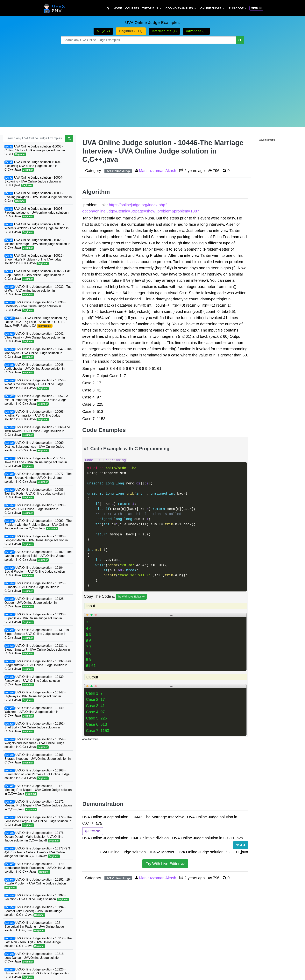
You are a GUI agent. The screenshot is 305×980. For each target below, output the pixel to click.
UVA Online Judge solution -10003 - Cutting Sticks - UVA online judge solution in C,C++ (35, 150)
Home (118, 8)
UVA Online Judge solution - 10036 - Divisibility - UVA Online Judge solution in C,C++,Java (35, 306)
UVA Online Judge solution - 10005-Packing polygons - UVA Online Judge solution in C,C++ (38, 197)
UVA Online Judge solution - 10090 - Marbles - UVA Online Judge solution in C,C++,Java (35, 509)
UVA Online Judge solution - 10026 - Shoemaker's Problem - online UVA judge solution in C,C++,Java (34, 260)
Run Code (236, 8)
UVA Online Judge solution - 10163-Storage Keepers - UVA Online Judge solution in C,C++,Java (38, 759)
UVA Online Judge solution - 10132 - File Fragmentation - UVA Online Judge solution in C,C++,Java (38, 665)
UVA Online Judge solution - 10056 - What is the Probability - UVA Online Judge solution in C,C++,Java (35, 384)
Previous (93, 831)
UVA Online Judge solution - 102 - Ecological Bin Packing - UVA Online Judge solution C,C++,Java (34, 927)
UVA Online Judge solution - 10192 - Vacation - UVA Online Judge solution (37, 897)
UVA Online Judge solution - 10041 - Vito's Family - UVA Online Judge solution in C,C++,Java (35, 338)
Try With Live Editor (131, 597)
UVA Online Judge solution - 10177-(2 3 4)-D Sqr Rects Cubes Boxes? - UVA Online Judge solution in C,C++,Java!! (37, 852)
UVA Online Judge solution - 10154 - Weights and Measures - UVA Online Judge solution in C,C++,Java (35, 743)
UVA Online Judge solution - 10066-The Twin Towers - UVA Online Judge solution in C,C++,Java (37, 431)
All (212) (103, 31)
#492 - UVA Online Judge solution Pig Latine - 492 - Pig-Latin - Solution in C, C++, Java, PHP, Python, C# (36, 322)
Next (241, 845)
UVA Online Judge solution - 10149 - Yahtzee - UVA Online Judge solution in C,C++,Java (35, 712)
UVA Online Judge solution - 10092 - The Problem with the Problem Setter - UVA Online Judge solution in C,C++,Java (38, 525)
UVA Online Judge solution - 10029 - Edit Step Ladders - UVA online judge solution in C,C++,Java (37, 275)
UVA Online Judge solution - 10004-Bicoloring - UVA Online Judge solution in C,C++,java (34, 182)
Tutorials (150, 8)
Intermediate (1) (164, 31)
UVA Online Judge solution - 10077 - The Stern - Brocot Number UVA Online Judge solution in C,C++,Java (38, 478)
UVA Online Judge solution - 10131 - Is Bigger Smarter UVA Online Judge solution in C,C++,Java (37, 634)
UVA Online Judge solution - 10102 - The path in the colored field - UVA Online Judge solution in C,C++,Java (38, 556)
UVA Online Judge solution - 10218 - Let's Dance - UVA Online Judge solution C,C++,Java (35, 958)
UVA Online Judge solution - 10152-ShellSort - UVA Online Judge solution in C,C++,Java (35, 727)
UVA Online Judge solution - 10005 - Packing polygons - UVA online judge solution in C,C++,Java (37, 213)
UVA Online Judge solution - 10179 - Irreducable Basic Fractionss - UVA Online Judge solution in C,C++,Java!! (38, 868)
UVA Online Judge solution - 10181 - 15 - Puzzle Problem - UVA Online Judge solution (38, 883)
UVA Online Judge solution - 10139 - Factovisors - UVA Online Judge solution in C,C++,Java (35, 681)
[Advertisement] (153, 81)
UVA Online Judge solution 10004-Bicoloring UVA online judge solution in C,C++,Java (33, 166)
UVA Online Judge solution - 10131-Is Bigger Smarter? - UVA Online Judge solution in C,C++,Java (37, 650)
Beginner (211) (131, 31)
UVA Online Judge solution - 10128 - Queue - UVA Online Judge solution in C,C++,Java (35, 603)
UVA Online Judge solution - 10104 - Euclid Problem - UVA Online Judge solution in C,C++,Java (36, 572)
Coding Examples (179, 8)
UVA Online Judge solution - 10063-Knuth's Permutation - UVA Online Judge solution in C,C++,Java (35, 416)
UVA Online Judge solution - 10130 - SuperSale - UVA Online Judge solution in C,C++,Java (35, 618)
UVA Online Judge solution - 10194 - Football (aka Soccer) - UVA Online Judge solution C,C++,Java (35, 911)
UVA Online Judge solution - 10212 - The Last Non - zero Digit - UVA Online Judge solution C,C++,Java (38, 942)
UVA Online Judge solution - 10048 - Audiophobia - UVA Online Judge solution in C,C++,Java (35, 369)
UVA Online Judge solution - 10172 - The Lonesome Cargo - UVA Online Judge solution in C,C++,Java (38, 821)
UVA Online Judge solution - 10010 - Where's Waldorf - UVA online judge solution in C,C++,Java (36, 228)
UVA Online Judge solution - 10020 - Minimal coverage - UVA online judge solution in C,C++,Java (37, 244)
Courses (132, 8)
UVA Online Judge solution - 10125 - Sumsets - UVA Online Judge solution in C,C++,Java (35, 587)
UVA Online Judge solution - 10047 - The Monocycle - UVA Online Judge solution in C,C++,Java (38, 353)
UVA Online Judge (118, 171)
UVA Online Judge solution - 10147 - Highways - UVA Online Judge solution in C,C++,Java (35, 696)
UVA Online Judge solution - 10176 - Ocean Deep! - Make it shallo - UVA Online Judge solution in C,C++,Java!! (35, 837)
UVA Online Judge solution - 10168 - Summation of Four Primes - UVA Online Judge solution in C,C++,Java (37, 774)
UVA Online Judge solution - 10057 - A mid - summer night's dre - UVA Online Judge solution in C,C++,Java (36, 400)
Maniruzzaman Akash (158, 171)
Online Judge (211, 8)
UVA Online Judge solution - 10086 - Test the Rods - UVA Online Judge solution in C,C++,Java (35, 494)
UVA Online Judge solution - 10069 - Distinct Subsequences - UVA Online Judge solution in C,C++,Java (35, 447)
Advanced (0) (196, 31)
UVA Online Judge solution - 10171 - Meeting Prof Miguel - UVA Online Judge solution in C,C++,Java (38, 790)
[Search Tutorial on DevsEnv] (108, 8)
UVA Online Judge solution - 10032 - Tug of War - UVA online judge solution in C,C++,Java (38, 291)
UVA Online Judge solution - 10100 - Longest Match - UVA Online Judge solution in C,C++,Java (36, 540)
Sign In (256, 8)
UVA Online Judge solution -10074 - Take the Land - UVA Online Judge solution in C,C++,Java (36, 462)
